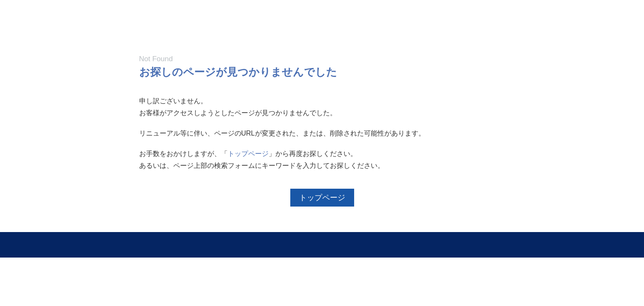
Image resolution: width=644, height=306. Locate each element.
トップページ (248, 154)
